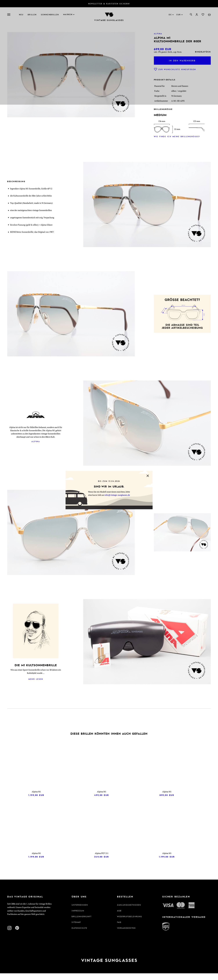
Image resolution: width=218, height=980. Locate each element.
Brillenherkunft (82, 923)
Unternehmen (80, 911)
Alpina (36, 441)
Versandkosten (126, 935)
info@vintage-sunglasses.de (117, 495)
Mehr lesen (36, 679)
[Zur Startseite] (109, 967)
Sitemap (76, 929)
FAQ (119, 929)
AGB (119, 917)
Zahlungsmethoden (129, 911)
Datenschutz (79, 935)
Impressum (78, 917)
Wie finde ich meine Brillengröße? (177, 136)
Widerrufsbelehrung (130, 923)
